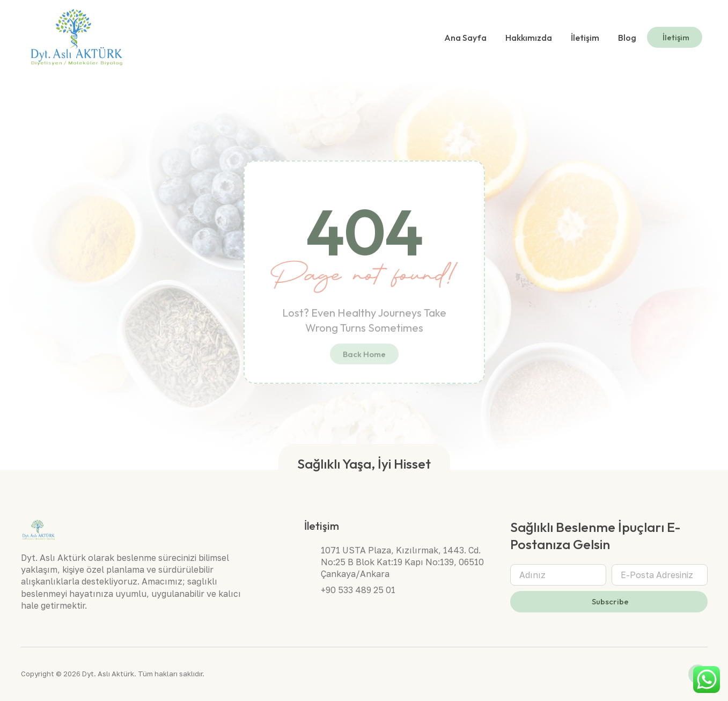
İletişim (585, 38)
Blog (627, 38)
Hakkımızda (529, 38)
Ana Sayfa (465, 38)
